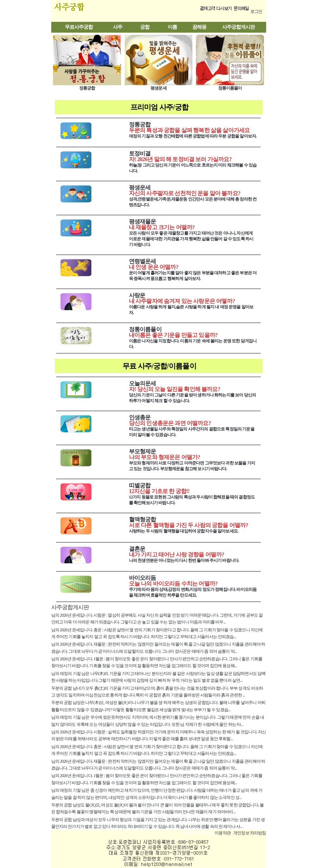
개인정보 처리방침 (249, 833)
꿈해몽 (199, 27)
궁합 (145, 27)
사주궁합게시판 (238, 27)
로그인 (256, 11)
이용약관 (223, 833)
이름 (172, 27)
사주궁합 (84, 11)
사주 (117, 27)
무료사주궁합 (79, 27)
